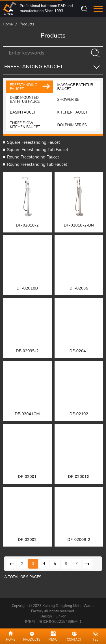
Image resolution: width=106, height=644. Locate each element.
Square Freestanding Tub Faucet (38, 150)
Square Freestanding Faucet (33, 142)
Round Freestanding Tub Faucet (37, 164)
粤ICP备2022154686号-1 (60, 622)
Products (27, 24)
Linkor (61, 616)
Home (8, 24)
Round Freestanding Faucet (33, 157)
